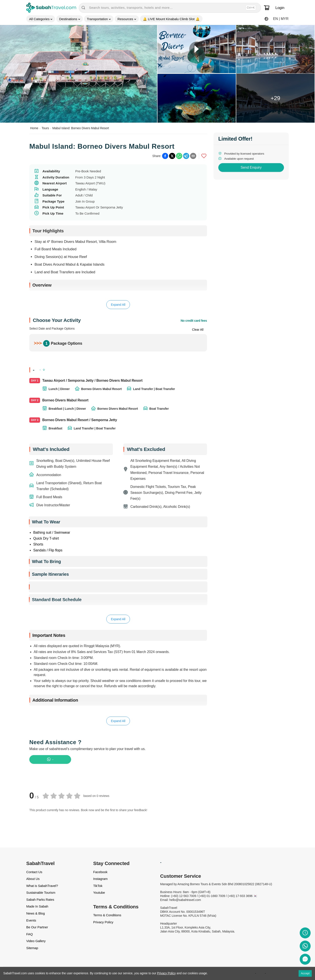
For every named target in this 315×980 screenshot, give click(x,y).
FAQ (30, 934)
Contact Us (34, 872)
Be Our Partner (37, 927)
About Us (33, 879)
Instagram (100, 879)
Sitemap (32, 948)
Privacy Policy (103, 922)
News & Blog (36, 913)
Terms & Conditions (107, 915)
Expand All (118, 305)
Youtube (99, 893)
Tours (45, 128)
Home (34, 128)
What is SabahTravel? (42, 886)
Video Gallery (36, 941)
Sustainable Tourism (41, 893)
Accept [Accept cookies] (305, 973)
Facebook (100, 872)
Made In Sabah (37, 906)
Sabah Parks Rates (40, 900)
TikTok (98, 886)
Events (31, 920)
